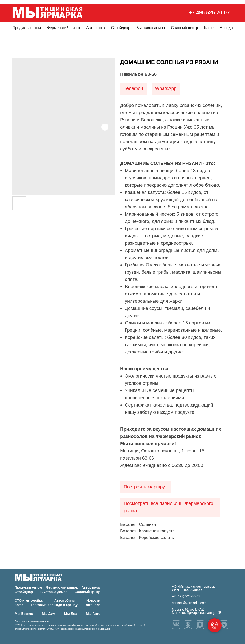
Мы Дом (48, 614)
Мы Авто (93, 614)
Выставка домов (151, 28)
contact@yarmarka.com (189, 603)
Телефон (133, 88)
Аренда (226, 28)
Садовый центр (184, 28)
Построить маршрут (145, 487)
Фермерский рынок (64, 28)
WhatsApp (166, 88)
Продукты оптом (27, 28)
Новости (93, 600)
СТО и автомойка (29, 600)
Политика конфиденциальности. (32, 621)
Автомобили (65, 600)
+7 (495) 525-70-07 (186, 596)
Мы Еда (71, 614)
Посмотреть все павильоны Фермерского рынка (168, 507)
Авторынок (96, 28)
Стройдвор (121, 28)
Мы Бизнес (24, 614)
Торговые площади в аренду (54, 605)
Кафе (209, 28)
